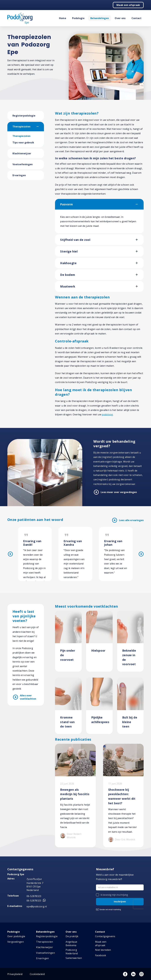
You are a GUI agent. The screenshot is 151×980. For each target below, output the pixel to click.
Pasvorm (67, 204)
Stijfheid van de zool (75, 240)
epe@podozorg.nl (37, 906)
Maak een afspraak (128, 5)
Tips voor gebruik (23, 142)
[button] (40, 127)
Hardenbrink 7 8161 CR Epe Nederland (35, 887)
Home (63, 18)
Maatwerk (68, 286)
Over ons (120, 18)
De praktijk (72, 936)
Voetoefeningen (23, 164)
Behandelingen (100, 18)
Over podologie (16, 936)
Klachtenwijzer (22, 153)
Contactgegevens (105, 936)
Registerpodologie (24, 116)
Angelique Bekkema (71, 944)
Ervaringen (19, 175)
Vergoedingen (16, 942)
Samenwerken (74, 958)
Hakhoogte (68, 263)
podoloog (107, 414)
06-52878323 (34, 896)
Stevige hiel (69, 251)
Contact (136, 18)
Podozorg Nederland (72, 952)
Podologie (78, 18)
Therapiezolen (21, 127)
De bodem (68, 275)
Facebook (101, 955)
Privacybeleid (15, 974)
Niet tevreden (103, 950)
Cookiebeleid (37, 974)
